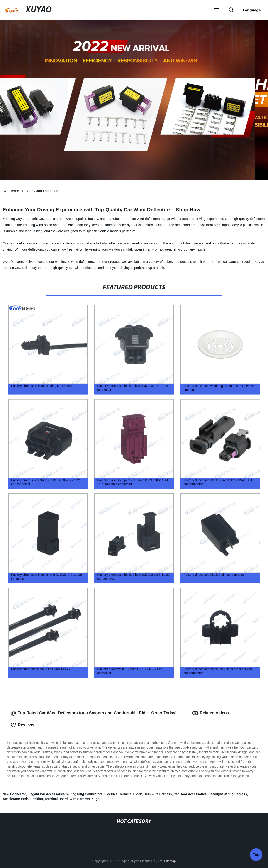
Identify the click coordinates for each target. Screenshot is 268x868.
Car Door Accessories (190, 794)
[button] (217, 10)
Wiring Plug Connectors (84, 794)
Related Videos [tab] (211, 713)
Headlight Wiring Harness (228, 794)
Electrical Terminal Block (123, 794)
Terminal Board (56, 799)
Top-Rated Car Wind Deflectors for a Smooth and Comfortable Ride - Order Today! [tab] (94, 713)
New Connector (14, 794)
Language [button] (252, 10)
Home (14, 191)
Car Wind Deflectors (43, 191)
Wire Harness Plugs (84, 799)
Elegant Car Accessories (46, 794)
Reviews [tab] (22, 725)
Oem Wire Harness (158, 794)
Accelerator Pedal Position (23, 799)
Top (256, 856)
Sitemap (170, 861)
